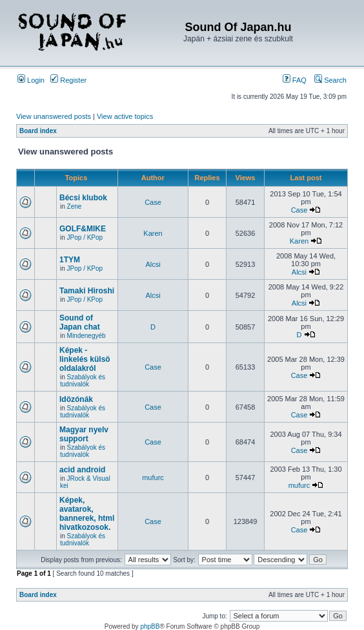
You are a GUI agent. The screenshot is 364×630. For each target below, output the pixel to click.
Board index (38, 131)
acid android (82, 470)
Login (31, 80)
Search (330, 80)
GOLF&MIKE (83, 229)
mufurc (153, 478)
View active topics (125, 116)
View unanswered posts (54, 116)
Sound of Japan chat (80, 322)
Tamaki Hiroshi (87, 291)
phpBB (150, 626)
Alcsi (153, 264)
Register (68, 80)
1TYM (70, 260)
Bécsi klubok (83, 198)
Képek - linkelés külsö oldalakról (85, 359)
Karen (153, 233)
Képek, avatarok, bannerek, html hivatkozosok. (87, 514)
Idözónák (76, 399)
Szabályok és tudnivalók (83, 381)
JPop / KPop (85, 237)
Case (153, 202)
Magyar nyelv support (84, 434)
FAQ (295, 80)
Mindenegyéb (86, 336)
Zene (75, 206)
